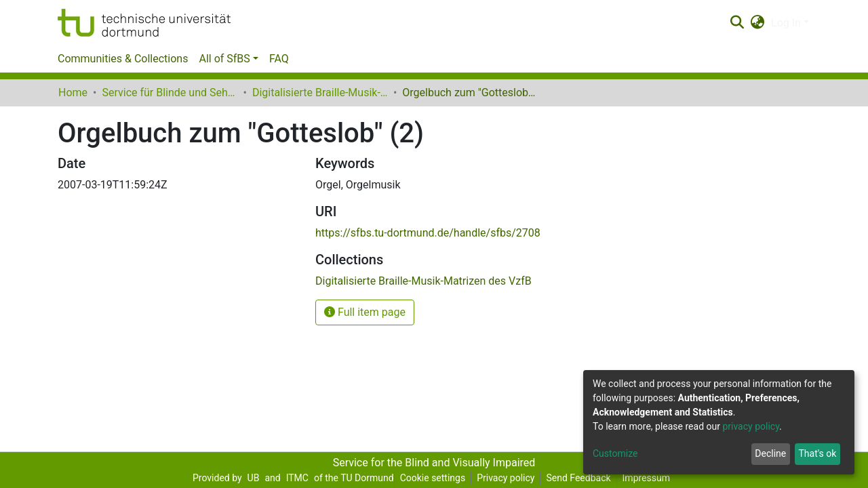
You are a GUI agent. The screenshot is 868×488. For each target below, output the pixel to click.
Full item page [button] (365, 312)
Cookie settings (433, 478)
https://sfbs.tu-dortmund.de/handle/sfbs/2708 (428, 233)
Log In (786, 23)
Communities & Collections (123, 59)
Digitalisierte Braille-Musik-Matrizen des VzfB (320, 93)
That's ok (817, 453)
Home (73, 93)
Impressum (646, 478)
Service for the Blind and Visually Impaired (434, 463)
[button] (758, 23)
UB (254, 478)
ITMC (297, 478)
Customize (615, 453)
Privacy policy (506, 478)
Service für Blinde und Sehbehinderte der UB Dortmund (170, 93)
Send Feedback (578, 478)
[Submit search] (737, 23)
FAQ (279, 59)
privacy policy (751, 426)
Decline (770, 453)
